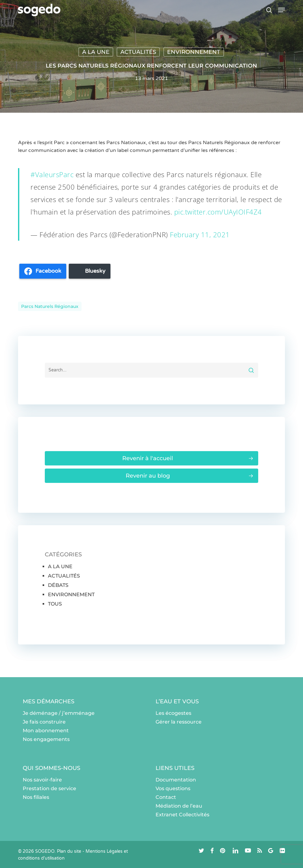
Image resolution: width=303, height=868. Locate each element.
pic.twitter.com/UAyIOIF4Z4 (218, 212)
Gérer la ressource (179, 722)
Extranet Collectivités (182, 815)
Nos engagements (46, 739)
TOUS (55, 604)
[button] (282, 10)
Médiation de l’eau (179, 806)
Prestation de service (49, 788)
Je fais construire (44, 722)
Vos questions (173, 788)
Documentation (176, 780)
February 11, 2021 (200, 234)
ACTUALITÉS (138, 52)
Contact (166, 797)
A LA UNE (96, 52)
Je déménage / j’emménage (59, 713)
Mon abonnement (46, 731)
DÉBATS (58, 585)
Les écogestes (173, 713)
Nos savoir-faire (42, 780)
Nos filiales (36, 797)
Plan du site (69, 851)
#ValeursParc (52, 174)
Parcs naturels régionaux (50, 306)
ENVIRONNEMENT (194, 52)
